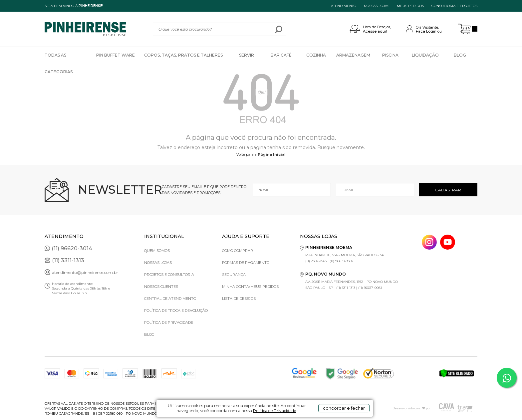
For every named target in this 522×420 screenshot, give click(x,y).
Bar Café (281, 55)
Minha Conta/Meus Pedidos (250, 287)
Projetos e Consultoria (169, 275)
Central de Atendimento (170, 299)
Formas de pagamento (246, 263)
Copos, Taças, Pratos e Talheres (183, 55)
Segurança (234, 275)
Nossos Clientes (161, 287)
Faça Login (426, 31)
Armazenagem (353, 55)
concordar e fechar (344, 408)
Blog (460, 55)
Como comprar (238, 251)
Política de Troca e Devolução (176, 311)
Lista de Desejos (239, 299)
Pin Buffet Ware (116, 55)
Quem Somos (157, 251)
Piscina (390, 55)
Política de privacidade (169, 322)
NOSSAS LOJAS (377, 6)
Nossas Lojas (158, 263)
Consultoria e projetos (454, 6)
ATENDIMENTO (344, 6)
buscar (279, 29)
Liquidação (425, 55)
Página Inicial (272, 154)
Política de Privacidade (274, 411)
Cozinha (316, 55)
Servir (247, 55)
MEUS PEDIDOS (410, 6)
